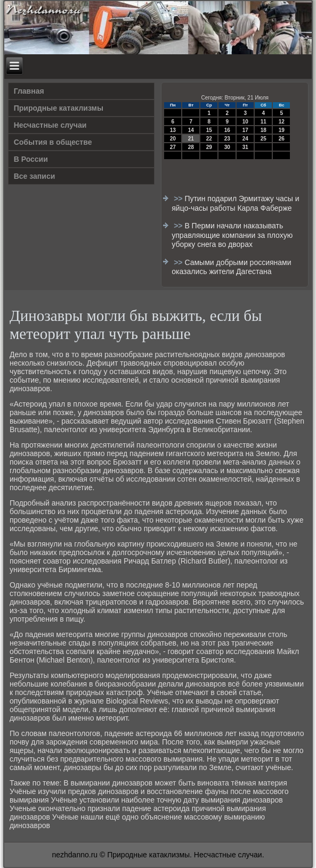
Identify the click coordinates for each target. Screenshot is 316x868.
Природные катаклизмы (59, 108)
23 (227, 139)
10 (245, 122)
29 (209, 147)
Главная (29, 91)
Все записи (35, 176)
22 (209, 139)
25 (264, 139)
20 (173, 139)
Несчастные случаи (50, 125)
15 (209, 130)
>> (179, 199)
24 (245, 139)
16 (227, 130)
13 (173, 130)
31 (245, 147)
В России (31, 159)
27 (173, 147)
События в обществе (53, 142)
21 (191, 139)
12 (282, 122)
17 (245, 130)
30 (227, 147)
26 (282, 139)
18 (264, 130)
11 (264, 122)
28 (191, 147)
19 (282, 130)
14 (191, 130)
